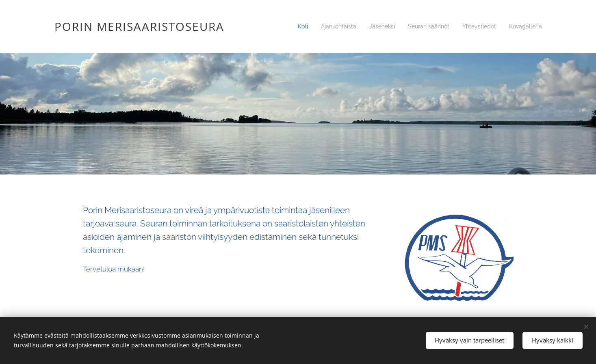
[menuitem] (295, 26)
